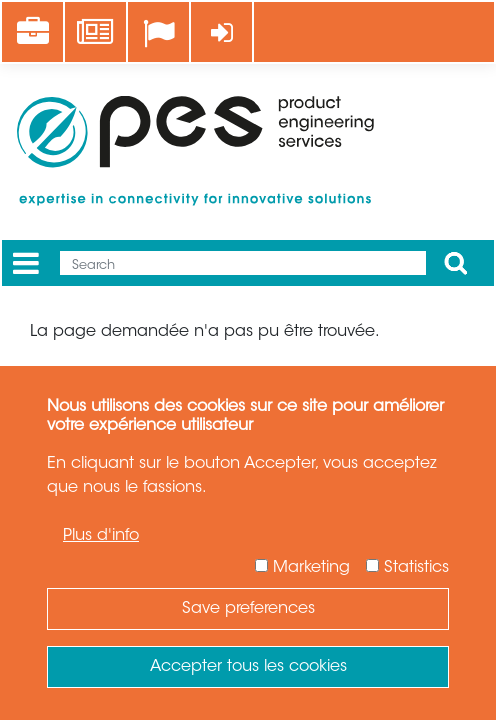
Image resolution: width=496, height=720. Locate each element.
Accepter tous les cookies (248, 667)
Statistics (416, 568)
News (97, 21)
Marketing (311, 568)
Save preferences (248, 609)
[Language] (158, 34)
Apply (456, 263)
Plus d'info (101, 536)
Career (39, 21)
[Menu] (26, 263)
